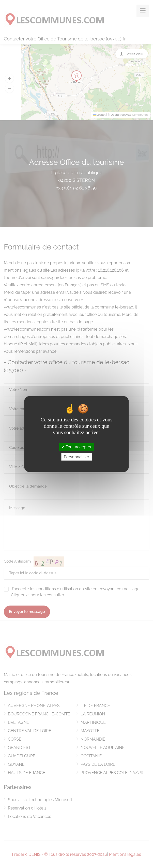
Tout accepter (77, 447)
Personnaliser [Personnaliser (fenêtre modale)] (76, 457)
